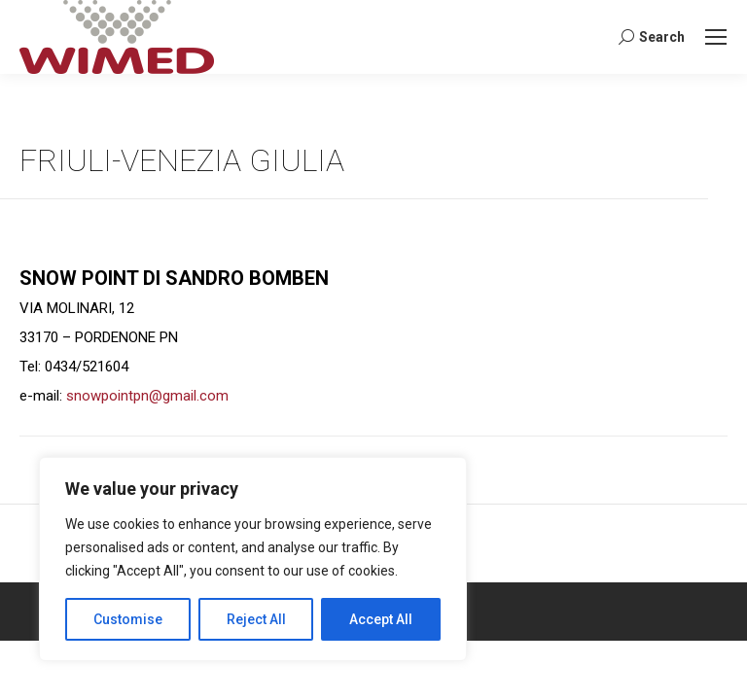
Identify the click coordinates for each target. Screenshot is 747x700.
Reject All (256, 619)
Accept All (381, 619)
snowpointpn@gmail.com (147, 396)
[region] (253, 559)
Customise (128, 619)
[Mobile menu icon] (716, 37)
